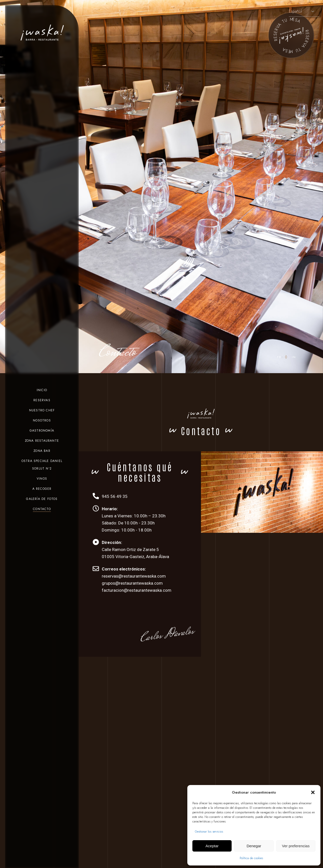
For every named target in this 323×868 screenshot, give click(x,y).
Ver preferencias (296, 846)
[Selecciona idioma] (304, 12)
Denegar (254, 846)
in (294, 357)
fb (279, 357)
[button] (313, 792)
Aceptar (212, 846)
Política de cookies (251, 858)
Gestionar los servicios (209, 832)
